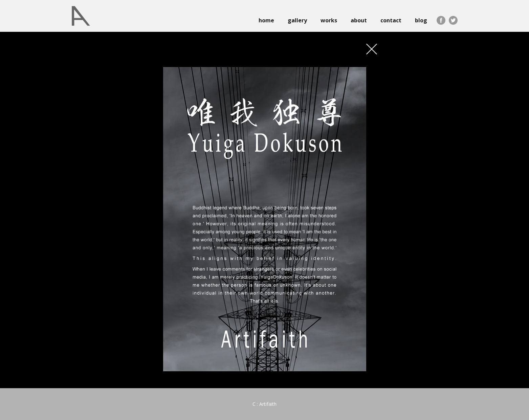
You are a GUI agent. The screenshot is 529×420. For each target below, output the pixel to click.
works (329, 20)
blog (421, 20)
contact (391, 20)
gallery (297, 20)
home (266, 20)
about (359, 20)
